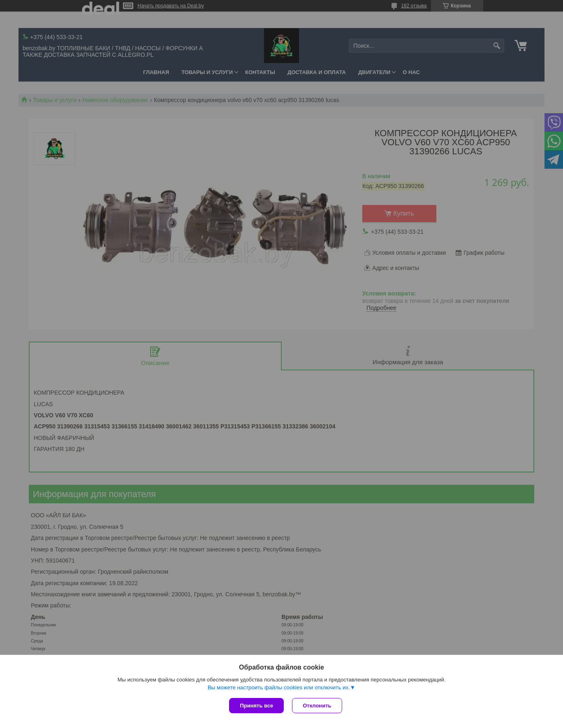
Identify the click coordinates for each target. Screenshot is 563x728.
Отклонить (317, 706)
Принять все (256, 706)
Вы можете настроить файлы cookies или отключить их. (279, 687)
